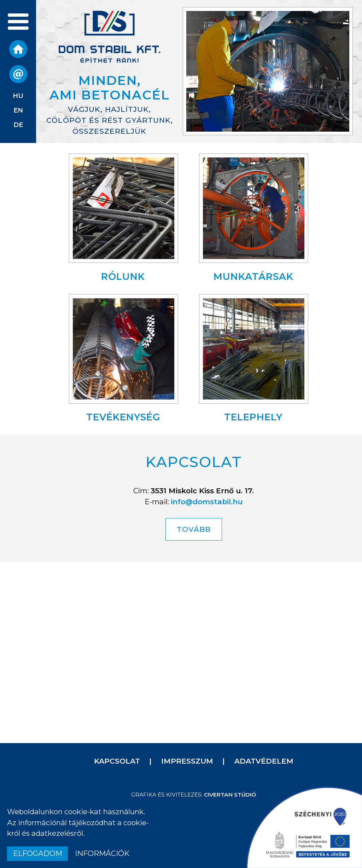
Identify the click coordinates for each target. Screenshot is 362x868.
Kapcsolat (117, 761)
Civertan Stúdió (230, 795)
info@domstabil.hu (207, 502)
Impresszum (187, 761)
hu (18, 96)
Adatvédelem (264, 761)
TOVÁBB (194, 529)
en (18, 110)
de (18, 125)
